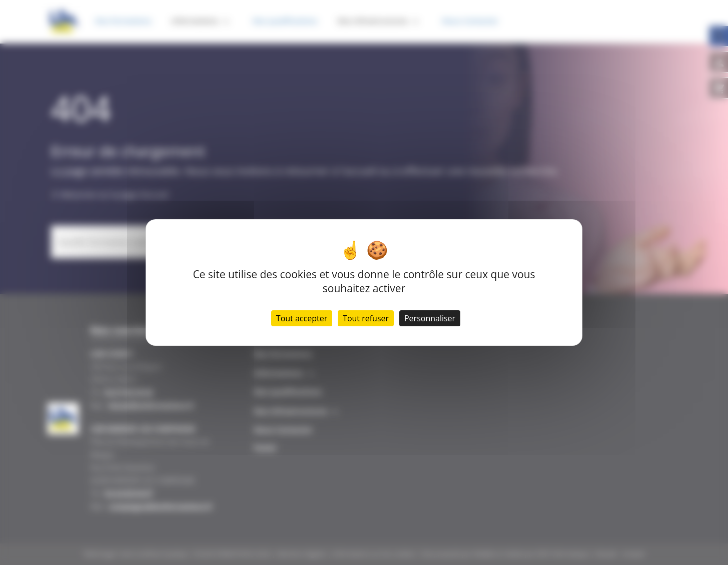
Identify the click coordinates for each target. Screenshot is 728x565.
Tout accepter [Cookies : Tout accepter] (302, 318)
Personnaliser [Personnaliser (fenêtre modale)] (430, 318)
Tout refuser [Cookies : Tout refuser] (366, 318)
